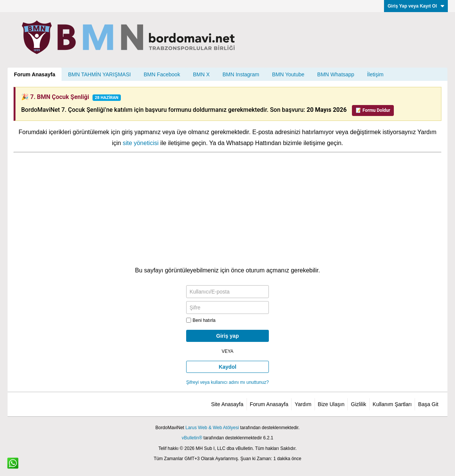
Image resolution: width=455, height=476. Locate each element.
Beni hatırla (201, 320)
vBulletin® (192, 438)
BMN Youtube (288, 74)
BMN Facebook (162, 74)
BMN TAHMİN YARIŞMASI (99, 74)
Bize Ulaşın (331, 404)
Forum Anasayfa (35, 74)
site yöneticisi (141, 143)
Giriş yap (228, 336)
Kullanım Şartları (392, 404)
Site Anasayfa (227, 404)
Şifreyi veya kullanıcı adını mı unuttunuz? (227, 382)
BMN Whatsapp (336, 74)
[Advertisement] (227, 209)
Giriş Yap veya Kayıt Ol (416, 6)
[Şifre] (227, 308)
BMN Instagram (241, 74)
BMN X (201, 74)
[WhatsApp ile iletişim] (13, 463)
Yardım (303, 404)
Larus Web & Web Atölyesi (212, 428)
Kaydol (227, 367)
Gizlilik (358, 404)
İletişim (375, 74)
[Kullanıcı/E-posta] (227, 292)
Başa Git (428, 404)
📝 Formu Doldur (373, 110)
